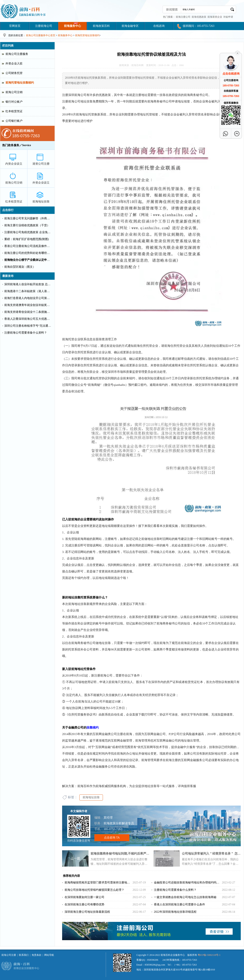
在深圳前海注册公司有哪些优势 (84, 904)
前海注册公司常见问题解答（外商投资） (28, 218)
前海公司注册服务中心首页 (41, 35)
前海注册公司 (183, 17)
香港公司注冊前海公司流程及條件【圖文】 (28, 246)
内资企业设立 (14, 164)
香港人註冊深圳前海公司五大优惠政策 (28, 319)
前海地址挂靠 (91, 797)
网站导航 (49, 955)
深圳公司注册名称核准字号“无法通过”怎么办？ (28, 326)
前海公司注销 (14, 92)
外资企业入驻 (14, 64)
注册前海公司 (44, 26)
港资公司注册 (41, 164)
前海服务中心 (72, 26)
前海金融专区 (130, 26)
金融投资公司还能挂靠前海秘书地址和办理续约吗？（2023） (188, 883)
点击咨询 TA (112, 838)
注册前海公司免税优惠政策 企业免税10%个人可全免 (28, 232)
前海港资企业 (215, 17)
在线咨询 (159, 26)
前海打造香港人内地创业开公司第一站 (28, 298)
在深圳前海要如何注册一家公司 (84, 897)
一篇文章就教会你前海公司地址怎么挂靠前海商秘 (185, 897)
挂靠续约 (93, 728)
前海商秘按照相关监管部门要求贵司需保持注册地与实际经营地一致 (98, 883)
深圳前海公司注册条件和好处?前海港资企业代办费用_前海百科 (23, 11)
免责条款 (37, 955)
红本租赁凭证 (14, 111)
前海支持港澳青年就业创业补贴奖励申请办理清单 (28, 305)
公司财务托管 (14, 73)
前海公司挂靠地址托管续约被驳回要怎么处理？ (94, 890)
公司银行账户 (14, 121)
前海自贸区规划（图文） (20, 267)
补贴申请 (228, 17)
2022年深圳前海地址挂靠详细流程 (175, 912)
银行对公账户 (14, 102)
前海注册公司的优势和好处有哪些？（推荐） (28, 253)
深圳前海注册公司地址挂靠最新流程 (87, 912)
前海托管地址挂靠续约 (87, 35)
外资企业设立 (41, 183)
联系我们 (24, 955)
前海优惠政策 (199, 17)
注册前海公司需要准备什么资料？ (175, 890)
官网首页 (15, 26)
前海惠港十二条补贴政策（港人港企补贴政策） (28, 291)
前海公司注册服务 (17, 54)
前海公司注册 (9, 955)
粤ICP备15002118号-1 (209, 955)
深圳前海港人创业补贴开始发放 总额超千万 (28, 284)
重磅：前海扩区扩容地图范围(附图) (26, 239)
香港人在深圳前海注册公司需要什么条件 (179, 904)
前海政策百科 (101, 26)
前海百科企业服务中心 (173, 955)
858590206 (153, 960)
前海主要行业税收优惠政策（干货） (27, 225)
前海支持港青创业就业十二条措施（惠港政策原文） (28, 312)
